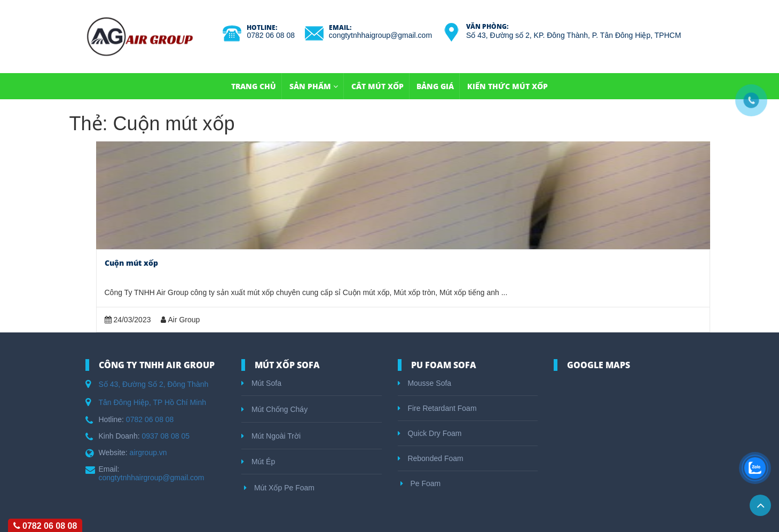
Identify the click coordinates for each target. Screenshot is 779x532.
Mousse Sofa (425, 383)
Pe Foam (421, 483)
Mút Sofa (261, 383)
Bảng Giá (435, 86)
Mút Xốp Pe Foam (279, 488)
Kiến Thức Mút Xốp (507, 86)
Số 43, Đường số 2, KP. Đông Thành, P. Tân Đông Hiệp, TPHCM (574, 35)
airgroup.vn (148, 452)
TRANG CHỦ (254, 86)
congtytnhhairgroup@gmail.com (152, 478)
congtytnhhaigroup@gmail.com (380, 35)
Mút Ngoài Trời (271, 436)
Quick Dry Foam (430, 433)
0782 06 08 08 (271, 35)
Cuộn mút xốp (131, 263)
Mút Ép (258, 462)
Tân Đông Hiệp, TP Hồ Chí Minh (152, 402)
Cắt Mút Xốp (377, 86)
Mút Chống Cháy (274, 409)
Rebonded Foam (431, 458)
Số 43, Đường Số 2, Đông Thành (154, 384)
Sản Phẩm (314, 86)
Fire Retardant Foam (437, 408)
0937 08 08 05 (166, 436)
